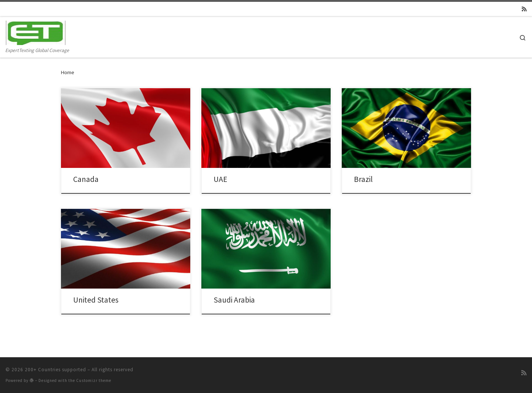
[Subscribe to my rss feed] (524, 9)
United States (96, 300)
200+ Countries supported (55, 370)
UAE (220, 179)
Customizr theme (94, 380)
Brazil (363, 179)
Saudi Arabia (234, 300)
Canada (86, 179)
